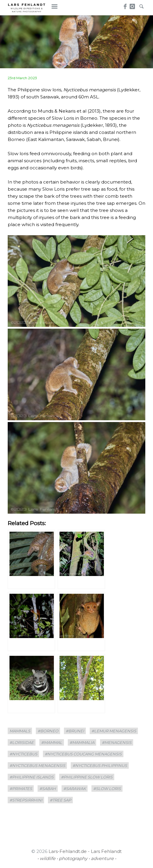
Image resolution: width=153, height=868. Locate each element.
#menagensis (117, 742)
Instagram (133, 5)
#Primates (21, 788)
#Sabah (48, 788)
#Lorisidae (22, 742)
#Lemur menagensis (114, 731)
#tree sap (60, 800)
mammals (20, 731)
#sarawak (75, 788)
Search (141, 5)
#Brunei (75, 731)
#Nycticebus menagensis (37, 765)
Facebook (124, 5)
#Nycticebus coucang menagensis (83, 754)
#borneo (48, 731)
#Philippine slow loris (87, 777)
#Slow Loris (107, 788)
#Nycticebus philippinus (100, 765)
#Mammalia (82, 742)
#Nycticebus (23, 754)
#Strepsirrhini (26, 800)
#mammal (52, 742)
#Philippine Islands (32, 777)
